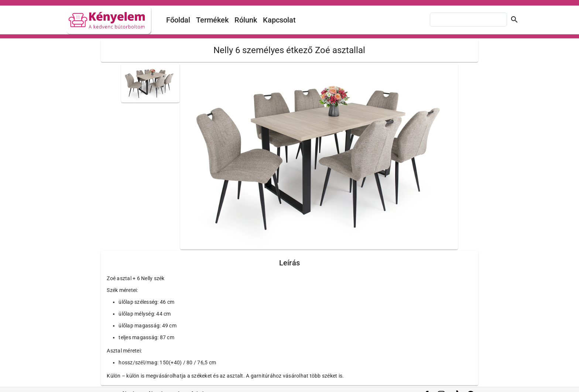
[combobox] (468, 20)
